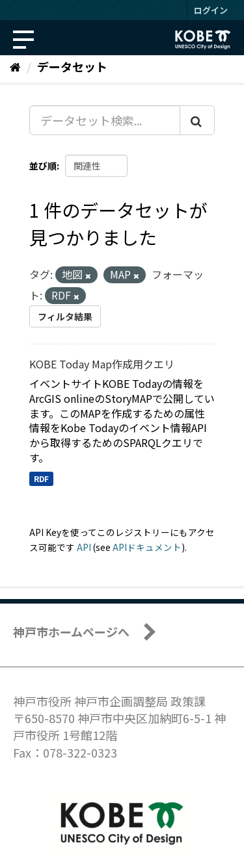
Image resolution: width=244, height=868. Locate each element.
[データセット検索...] (105, 120)
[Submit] (197, 120)
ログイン (211, 10)
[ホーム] (15, 66)
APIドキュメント (147, 547)
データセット (72, 66)
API (84, 547)
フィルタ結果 (65, 316)
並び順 (43, 166)
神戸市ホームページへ (71, 632)
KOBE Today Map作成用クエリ (102, 364)
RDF (41, 479)
